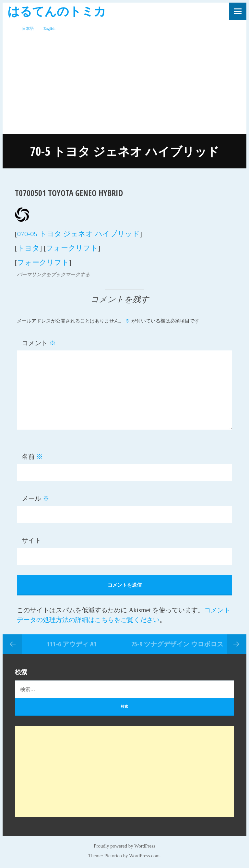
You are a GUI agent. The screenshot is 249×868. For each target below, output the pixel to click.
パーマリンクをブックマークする (53, 275)
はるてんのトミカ (57, 11)
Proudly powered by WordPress (124, 846)
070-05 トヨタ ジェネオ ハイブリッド (78, 234)
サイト (31, 540)
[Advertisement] (124, 85)
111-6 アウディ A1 (72, 644)
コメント (39, 343)
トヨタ (28, 248)
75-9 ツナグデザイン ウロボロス (177, 644)
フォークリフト (72, 248)
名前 (32, 457)
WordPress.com (144, 856)
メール (36, 498)
